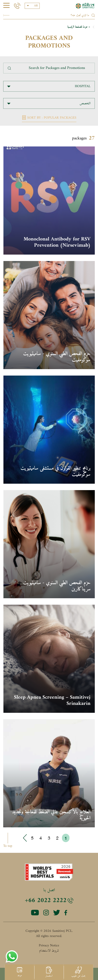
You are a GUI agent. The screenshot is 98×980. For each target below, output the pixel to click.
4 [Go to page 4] (41, 838)
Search (6, 15)
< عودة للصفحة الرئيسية (79, 27)
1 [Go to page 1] (66, 838)
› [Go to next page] (25, 838)
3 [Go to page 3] (49, 838)
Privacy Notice (49, 946)
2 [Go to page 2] (57, 838)
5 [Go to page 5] (32, 838)
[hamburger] (6, 6)
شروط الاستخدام (49, 951)
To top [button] (8, 846)
